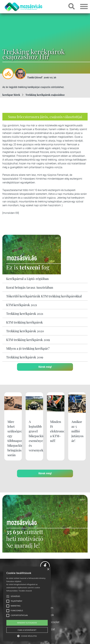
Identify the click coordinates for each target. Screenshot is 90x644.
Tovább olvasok (25, 591)
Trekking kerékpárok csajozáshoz (45, 95)
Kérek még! (45, 367)
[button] (27, 636)
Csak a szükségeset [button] (27, 630)
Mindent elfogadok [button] (27, 623)
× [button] (48, 569)
